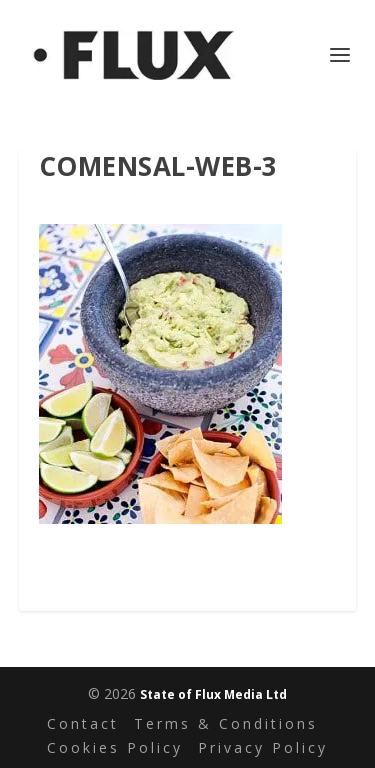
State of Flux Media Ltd (213, 694)
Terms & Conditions (226, 723)
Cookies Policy (115, 747)
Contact (83, 723)
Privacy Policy (263, 747)
